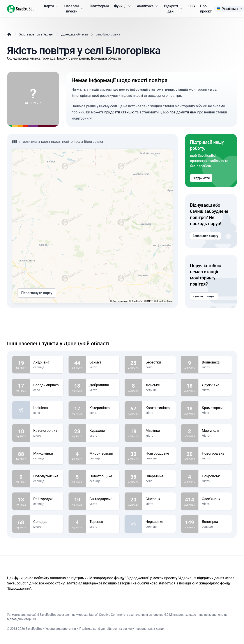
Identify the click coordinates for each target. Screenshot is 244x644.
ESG (192, 6)
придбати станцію (119, 112)
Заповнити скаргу (206, 236)
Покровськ (215, 476)
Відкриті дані (174, 9)
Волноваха (215, 362)
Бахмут (103, 362)
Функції (123, 6)
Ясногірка (215, 522)
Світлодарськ (103, 499)
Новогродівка (215, 453)
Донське (159, 385)
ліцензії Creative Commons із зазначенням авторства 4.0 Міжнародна (137, 615)
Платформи (99, 6)
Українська (229, 9)
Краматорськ (215, 408)
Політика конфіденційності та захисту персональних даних (122, 629)
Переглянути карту (37, 293)
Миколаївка (47, 453)
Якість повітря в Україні (36, 34)
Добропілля (103, 385)
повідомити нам (183, 112)
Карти (52, 6)
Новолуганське (47, 476)
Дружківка (215, 385)
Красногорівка (47, 431)
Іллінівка (47, 408)
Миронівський (103, 453)
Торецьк (103, 522)
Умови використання (61, 629)
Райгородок (47, 499)
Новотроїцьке (103, 476)
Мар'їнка (159, 431)
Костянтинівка (159, 408)
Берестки (159, 362)
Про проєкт (206, 9)
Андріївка (47, 362)
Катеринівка (103, 408)
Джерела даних (120, 301)
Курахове (103, 431)
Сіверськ (159, 499)
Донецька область (75, 34)
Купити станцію (204, 296)
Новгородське (159, 453)
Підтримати (201, 178)
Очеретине (159, 476)
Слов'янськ (215, 499)
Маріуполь (215, 431)
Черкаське (159, 522)
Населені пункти (74, 9)
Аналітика (148, 6)
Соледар (47, 522)
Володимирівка (47, 385)
